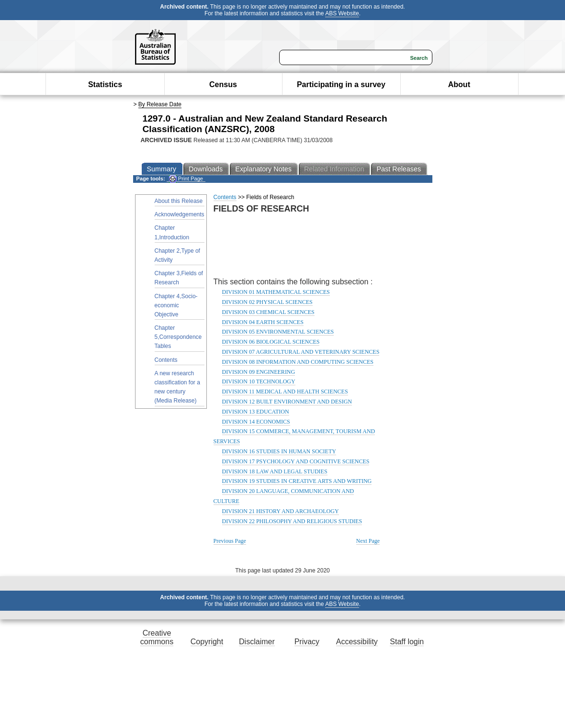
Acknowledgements (180, 214)
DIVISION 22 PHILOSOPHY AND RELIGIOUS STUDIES (292, 521)
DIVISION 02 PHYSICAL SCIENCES (267, 302)
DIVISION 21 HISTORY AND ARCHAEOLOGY (281, 511)
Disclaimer (257, 642)
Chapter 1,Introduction (172, 232)
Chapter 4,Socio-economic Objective (176, 305)
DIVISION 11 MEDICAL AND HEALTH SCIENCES (285, 392)
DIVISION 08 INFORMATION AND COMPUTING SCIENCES (298, 362)
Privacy (307, 642)
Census (223, 84)
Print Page (186, 179)
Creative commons (157, 637)
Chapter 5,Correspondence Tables (178, 337)
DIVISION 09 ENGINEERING (259, 372)
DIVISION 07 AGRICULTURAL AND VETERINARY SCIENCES (301, 352)
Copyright (207, 642)
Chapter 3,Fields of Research (179, 278)
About (459, 84)
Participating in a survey (341, 84)
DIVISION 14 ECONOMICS (256, 422)
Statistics (105, 84)
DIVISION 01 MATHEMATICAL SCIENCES (276, 292)
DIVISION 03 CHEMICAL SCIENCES (268, 312)
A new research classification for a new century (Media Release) (177, 387)
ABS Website (342, 13)
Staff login (407, 642)
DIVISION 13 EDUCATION (256, 412)
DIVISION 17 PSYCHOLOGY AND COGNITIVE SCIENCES (296, 461)
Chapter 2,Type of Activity (177, 255)
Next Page (368, 541)
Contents (166, 360)
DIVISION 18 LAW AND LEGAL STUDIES (275, 471)
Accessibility (357, 642)
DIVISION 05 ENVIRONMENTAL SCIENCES (278, 332)
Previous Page (230, 541)
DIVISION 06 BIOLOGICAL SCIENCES (271, 342)
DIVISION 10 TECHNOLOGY (259, 381)
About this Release (179, 201)
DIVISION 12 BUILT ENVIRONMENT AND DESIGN (287, 402)
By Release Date (160, 104)
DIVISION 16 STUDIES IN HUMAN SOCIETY (279, 451)
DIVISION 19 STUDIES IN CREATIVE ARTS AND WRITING (297, 481)
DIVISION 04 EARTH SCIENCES (263, 322)
